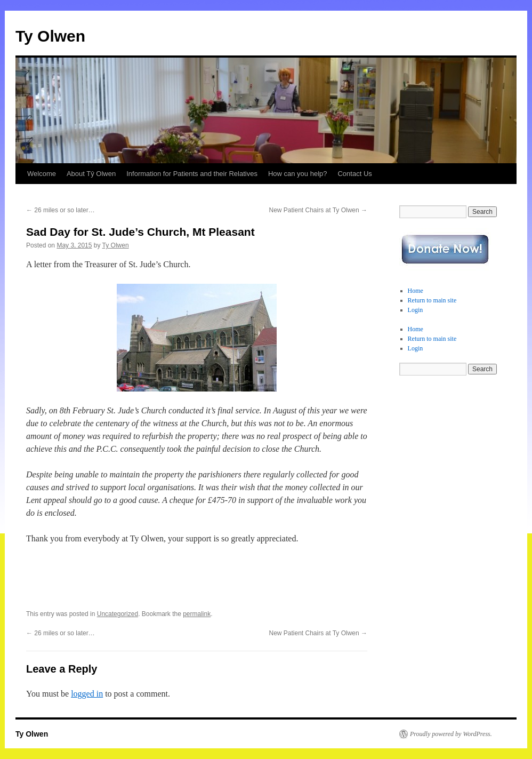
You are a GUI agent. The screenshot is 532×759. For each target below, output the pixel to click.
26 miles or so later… (61, 210)
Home (416, 291)
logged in (87, 694)
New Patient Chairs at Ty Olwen (318, 210)
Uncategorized (118, 614)
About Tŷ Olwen (91, 174)
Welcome (42, 174)
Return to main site (432, 300)
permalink (197, 614)
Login (416, 310)
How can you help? (298, 174)
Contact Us (354, 174)
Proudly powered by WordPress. (451, 734)
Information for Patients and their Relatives (192, 174)
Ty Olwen (50, 36)
